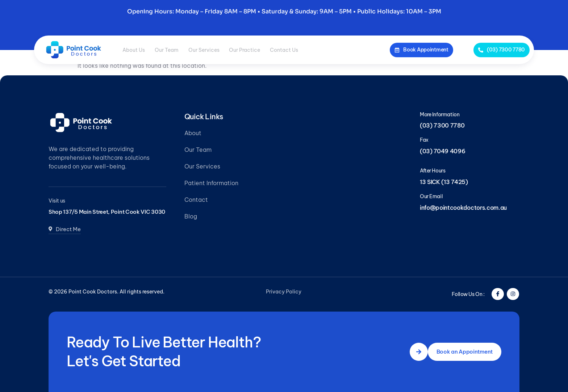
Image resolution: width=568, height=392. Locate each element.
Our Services (227, 50)
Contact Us (327, 50)
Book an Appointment (463, 352)
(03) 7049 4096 (443, 151)
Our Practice (278, 50)
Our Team (181, 50)
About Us (138, 50)
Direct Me (66, 238)
